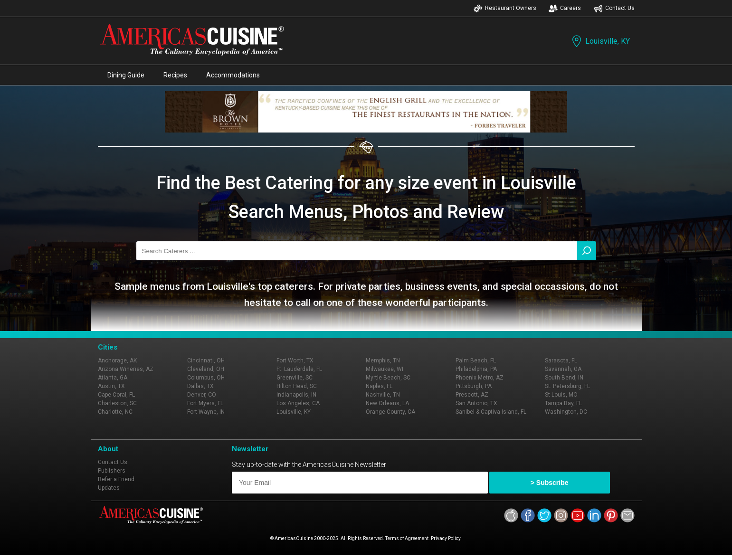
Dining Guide (126, 75)
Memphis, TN (383, 361)
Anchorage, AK (117, 361)
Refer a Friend (116, 479)
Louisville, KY (600, 41)
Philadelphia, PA (476, 369)
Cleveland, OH (206, 369)
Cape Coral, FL (116, 395)
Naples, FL (379, 386)
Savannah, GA (563, 369)
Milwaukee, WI (385, 369)
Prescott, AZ (472, 395)
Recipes (175, 75)
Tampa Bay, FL (563, 403)
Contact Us (614, 8)
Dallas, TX (200, 386)
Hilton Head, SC (297, 386)
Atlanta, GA (113, 378)
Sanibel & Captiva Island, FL (491, 412)
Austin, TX (111, 386)
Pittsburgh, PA (474, 386)
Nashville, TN (383, 395)
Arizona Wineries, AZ (126, 369)
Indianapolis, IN (296, 395)
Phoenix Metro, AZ (480, 378)
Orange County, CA (390, 412)
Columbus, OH (206, 378)
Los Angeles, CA (298, 403)
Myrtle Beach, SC (388, 378)
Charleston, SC (117, 403)
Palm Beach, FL (476, 361)
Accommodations (233, 75)
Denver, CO (202, 395)
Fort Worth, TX (295, 361)
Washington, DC (566, 412)
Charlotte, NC (115, 412)
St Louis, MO (561, 395)
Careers (565, 8)
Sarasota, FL (561, 361)
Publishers (112, 471)
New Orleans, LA (387, 403)
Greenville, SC (295, 378)
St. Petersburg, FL (567, 386)
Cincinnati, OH (206, 361)
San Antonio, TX (476, 403)
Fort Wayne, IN (206, 412)
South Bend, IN (564, 378)
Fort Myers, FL (205, 403)
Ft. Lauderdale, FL (299, 369)
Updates (109, 488)
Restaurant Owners (505, 8)
